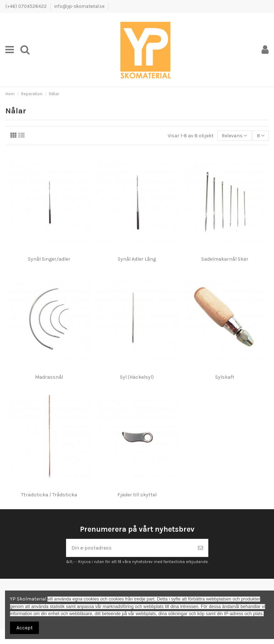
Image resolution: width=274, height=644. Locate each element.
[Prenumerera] (201, 548)
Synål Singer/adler (49, 259)
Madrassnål (49, 377)
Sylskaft (225, 377)
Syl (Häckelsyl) (137, 377)
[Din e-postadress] (130, 548)
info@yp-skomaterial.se (79, 6)
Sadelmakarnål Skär (225, 259)
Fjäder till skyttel (137, 495)
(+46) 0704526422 (27, 6)
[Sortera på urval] (234, 136)
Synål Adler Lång (137, 259)
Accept (25, 628)
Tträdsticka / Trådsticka (49, 495)
